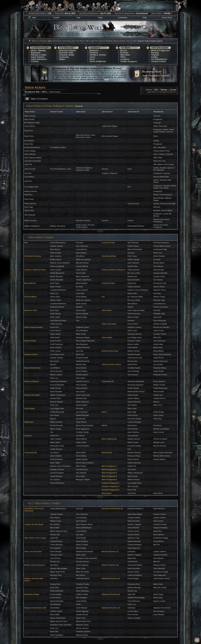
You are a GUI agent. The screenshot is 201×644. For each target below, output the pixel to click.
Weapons (94, 50)
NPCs (123, 57)
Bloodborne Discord (152, 72)
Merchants (125, 55)
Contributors (123, 18)
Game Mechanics (39, 59)
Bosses (124, 50)
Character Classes (67, 50)
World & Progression (160, 50)
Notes (101, 18)
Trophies (155, 55)
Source (79, 106)
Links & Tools (167, 18)
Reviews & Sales (39, 55)
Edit (156, 90)
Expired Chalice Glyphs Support (150, 41)
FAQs (145, 18)
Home (34, 50)
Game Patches (38, 57)
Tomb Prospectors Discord (155, 76)
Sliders (62, 59)
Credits (154, 57)
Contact (56, 18)
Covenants (64, 57)
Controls (35, 61)
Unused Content (158, 61)
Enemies (124, 53)
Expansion (36, 53)
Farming (155, 53)
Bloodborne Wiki (32, 92)
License (173, 90)
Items (92, 59)
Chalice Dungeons (129, 61)
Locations (125, 59)
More (106, 79)
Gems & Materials (98, 61)
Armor (92, 57)
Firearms (94, 53)
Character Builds (67, 55)
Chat (78, 18)
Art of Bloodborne (159, 59)
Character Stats (66, 53)
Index (34, 18)
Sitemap (42, 50)
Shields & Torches (98, 55)
